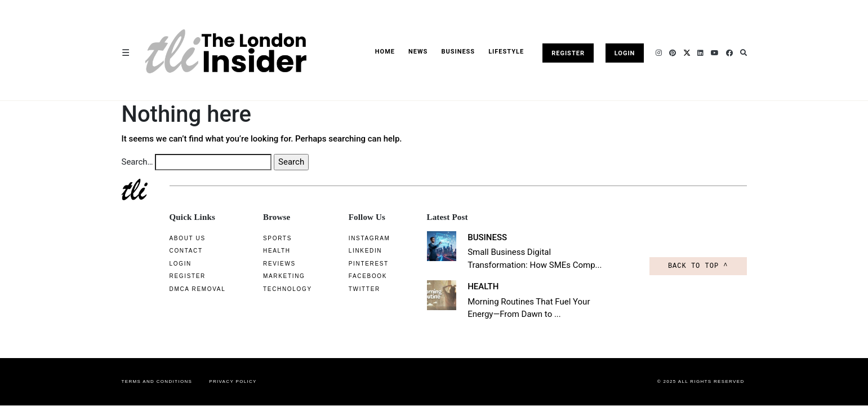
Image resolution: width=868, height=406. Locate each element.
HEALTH (476, 286)
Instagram (359, 238)
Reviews (270, 264)
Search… (137, 162)
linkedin (355, 251)
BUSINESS (458, 52)
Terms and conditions (157, 381)
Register (568, 53)
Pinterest (359, 264)
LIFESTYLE (506, 52)
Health (267, 251)
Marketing (274, 276)
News (418, 52)
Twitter (354, 289)
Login (625, 53)
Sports (268, 238)
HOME (385, 52)
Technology (278, 289)
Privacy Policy (233, 381)
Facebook (358, 276)
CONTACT (186, 251)
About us (188, 238)
